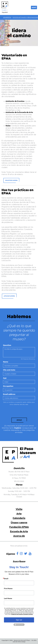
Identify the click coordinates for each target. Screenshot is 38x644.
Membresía (7, 17)
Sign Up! (19, 620)
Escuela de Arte (19, 531)
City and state (9, 370)
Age (5, 378)
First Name (8, 589)
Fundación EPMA (19, 527)
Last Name (8, 598)
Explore (18, 428)
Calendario (19, 518)
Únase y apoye (19, 522)
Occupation (8, 386)
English (4, 10)
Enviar (19, 420)
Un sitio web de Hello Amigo (25, 641)
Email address (9, 394)
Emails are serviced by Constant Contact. (22, 614)
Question (7, 345)
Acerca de (19, 536)
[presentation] (17, 412)
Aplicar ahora (9, 296)
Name (6, 362)
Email (6, 579)
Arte (19, 514)
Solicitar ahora (11, 180)
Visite (19, 509)
